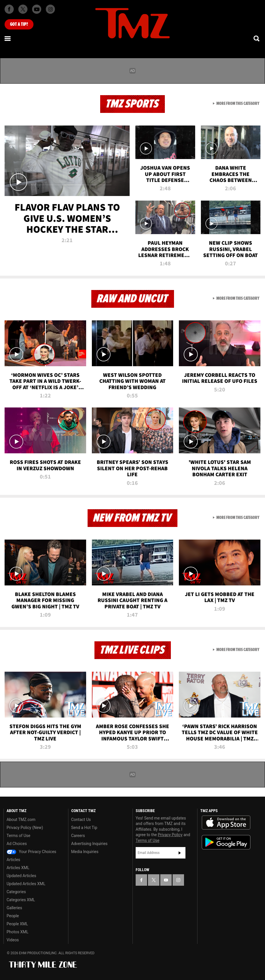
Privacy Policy (170, 835)
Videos (13, 940)
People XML (17, 924)
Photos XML (17, 932)
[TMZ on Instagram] (50, 9)
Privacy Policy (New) (25, 828)
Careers (78, 836)
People (13, 916)
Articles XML (18, 868)
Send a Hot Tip (84, 828)
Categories (16, 892)
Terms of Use (18, 836)
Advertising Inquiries (89, 844)
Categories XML (21, 900)
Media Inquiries (85, 852)
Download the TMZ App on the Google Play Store (226, 842)
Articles (13, 860)
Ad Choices (17, 844)
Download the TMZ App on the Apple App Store (226, 823)
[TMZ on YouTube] (166, 880)
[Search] (257, 38)
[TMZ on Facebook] (9, 9)
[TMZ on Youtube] (37, 9)
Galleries (14, 908)
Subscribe (180, 853)
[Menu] (8, 38)
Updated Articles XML (26, 884)
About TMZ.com (21, 820)
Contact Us (81, 820)
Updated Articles (21, 876)
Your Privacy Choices (31, 852)
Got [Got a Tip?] (19, 24)
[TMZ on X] (23, 9)
